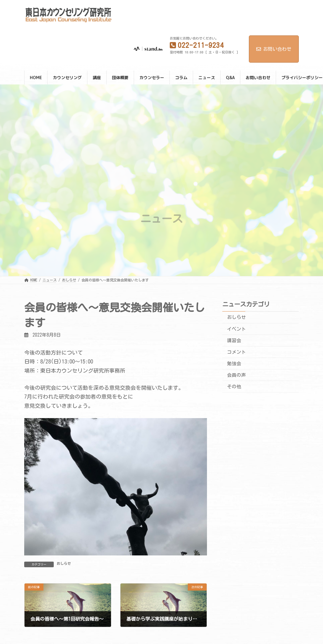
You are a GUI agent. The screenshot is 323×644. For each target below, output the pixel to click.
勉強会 (234, 363)
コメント (236, 352)
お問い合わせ (274, 49)
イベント (236, 329)
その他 (234, 387)
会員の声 (236, 375)
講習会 (234, 340)
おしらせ (64, 563)
